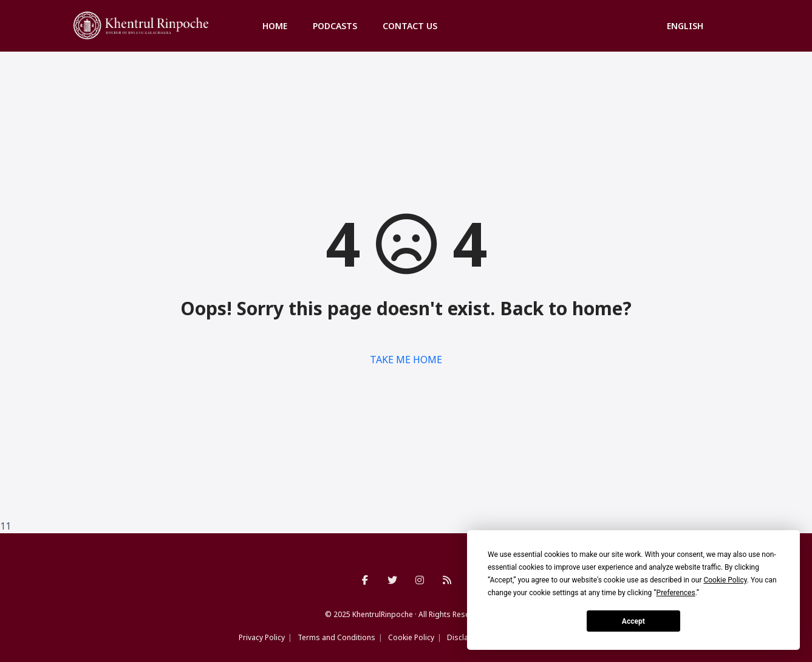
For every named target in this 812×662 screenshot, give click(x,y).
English (685, 26)
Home (275, 26)
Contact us (410, 26)
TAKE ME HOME (406, 360)
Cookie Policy (411, 637)
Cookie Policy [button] (725, 580)
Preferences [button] (676, 593)
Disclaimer (466, 637)
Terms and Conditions (336, 637)
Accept (633, 621)
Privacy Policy (262, 637)
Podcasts (335, 26)
